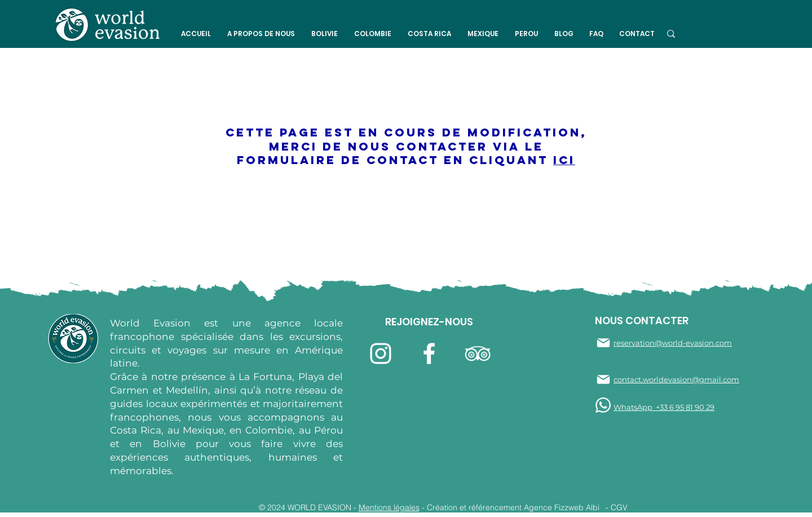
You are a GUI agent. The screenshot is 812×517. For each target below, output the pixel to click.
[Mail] (603, 343)
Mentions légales (389, 507)
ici (564, 160)
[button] (261, 34)
